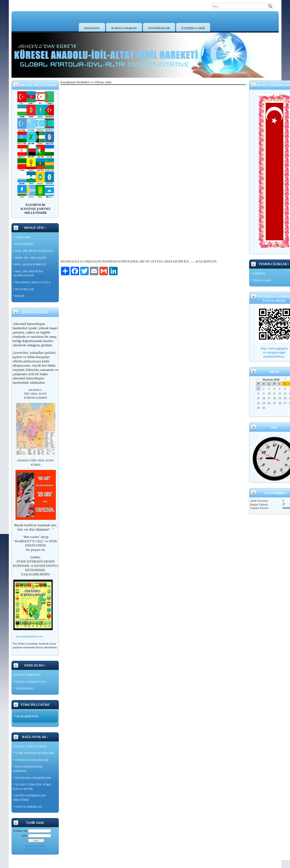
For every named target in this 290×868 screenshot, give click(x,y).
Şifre (24, 836)
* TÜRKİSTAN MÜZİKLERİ (31, 760)
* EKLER (19, 296)
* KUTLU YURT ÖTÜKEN (30, 746)
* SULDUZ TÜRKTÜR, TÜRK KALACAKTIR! (32, 787)
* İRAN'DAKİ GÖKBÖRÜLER (32, 778)
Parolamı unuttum (36, 846)
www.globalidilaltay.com (29, 636)
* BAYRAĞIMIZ (24, 244)
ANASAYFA (92, 28)
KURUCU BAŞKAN (124, 28)
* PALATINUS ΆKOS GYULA (32, 282)
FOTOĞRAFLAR (159, 28)
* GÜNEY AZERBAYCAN (30, 682)
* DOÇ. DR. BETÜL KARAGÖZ (33, 251)
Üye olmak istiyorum (36, 849)
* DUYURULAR (23, 289)
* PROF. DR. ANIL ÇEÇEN (30, 258)
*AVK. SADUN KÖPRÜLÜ (30, 264)
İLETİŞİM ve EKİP (193, 28)
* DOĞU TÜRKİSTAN (27, 675)
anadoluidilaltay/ (274, 356)
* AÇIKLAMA (22, 237)
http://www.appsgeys (274, 348)
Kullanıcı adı (20, 831)
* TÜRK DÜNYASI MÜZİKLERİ (33, 753)
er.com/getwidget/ (274, 352)
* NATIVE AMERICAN (28, 807)
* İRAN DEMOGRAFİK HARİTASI (28, 769)
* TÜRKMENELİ (24, 688)
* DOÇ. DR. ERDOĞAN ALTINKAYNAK (28, 273)
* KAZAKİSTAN (26, 716)
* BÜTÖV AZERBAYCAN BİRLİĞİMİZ (29, 798)
